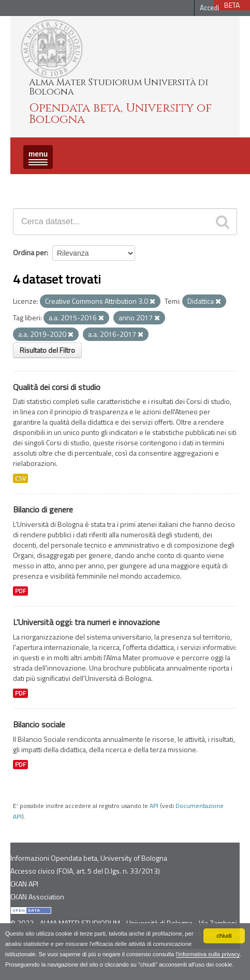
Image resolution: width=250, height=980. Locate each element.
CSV (20, 478)
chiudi (224, 936)
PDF (20, 591)
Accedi (209, 8)
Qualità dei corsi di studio (57, 387)
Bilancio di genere (43, 509)
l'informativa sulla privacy (208, 954)
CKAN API (24, 884)
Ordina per (30, 252)
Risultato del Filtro (47, 350)
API (154, 806)
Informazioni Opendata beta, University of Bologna (89, 858)
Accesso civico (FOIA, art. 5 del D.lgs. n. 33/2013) (85, 871)
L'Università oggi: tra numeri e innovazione (86, 622)
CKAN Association (37, 897)
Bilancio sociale (39, 724)
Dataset (28, 183)
